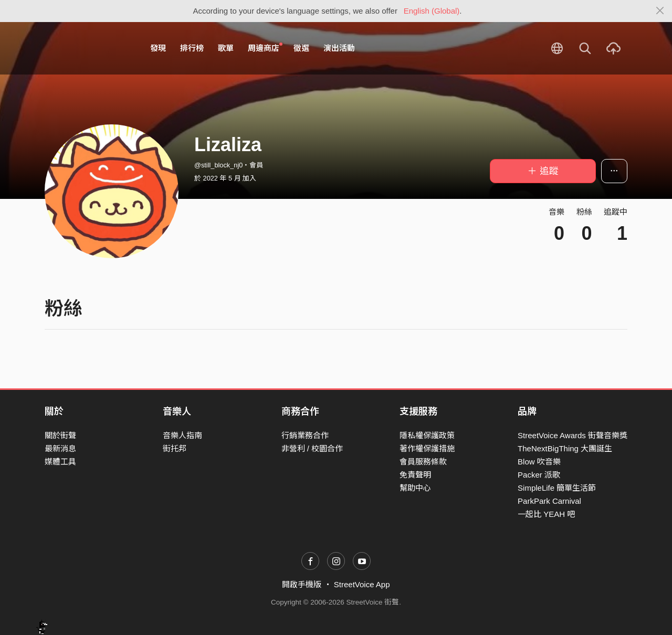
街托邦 (175, 448)
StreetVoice (88, 48)
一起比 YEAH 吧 (546, 514)
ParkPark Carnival (549, 501)
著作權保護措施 (427, 448)
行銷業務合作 (305, 435)
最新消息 (60, 448)
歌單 (226, 48)
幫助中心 (415, 488)
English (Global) (432, 11)
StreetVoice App (362, 584)
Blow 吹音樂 (539, 462)
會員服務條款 (423, 462)
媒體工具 (60, 462)
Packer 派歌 (539, 475)
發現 (158, 48)
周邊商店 (265, 48)
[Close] (660, 11)
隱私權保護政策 (427, 435)
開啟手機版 (302, 584)
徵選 (301, 48)
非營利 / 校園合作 (312, 448)
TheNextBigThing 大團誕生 (565, 448)
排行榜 (192, 48)
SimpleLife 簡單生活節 (557, 488)
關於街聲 (60, 435)
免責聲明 (415, 475)
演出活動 (339, 48)
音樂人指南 (182, 435)
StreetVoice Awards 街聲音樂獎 (573, 435)
